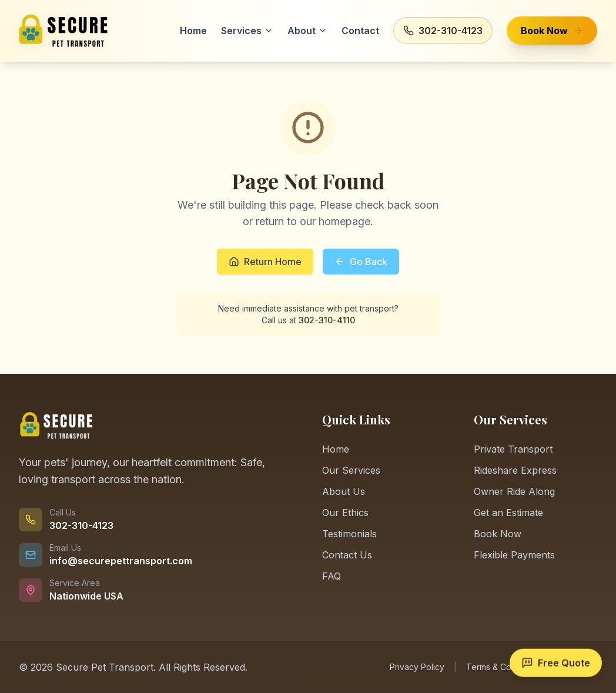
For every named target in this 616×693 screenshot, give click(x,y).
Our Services (351, 470)
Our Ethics (345, 513)
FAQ (332, 576)
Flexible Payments (514, 555)
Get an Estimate (508, 513)
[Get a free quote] (556, 664)
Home (336, 449)
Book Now (498, 534)
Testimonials (349, 534)
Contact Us (347, 555)
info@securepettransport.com (121, 561)
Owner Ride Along (514, 491)
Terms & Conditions (504, 667)
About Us (344, 491)
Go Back (361, 262)
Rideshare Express (515, 470)
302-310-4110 (327, 320)
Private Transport (513, 449)
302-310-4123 (81, 525)
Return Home (265, 262)
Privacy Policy (417, 667)
